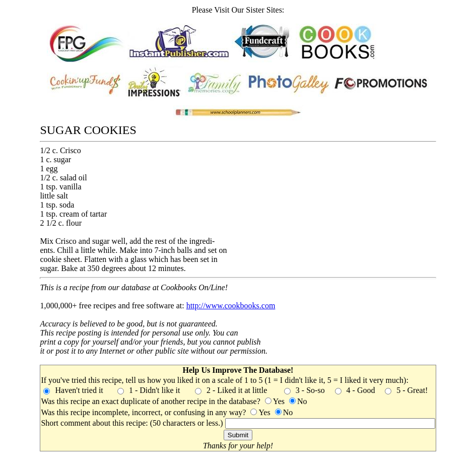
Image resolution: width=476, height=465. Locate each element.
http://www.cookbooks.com (231, 306)
